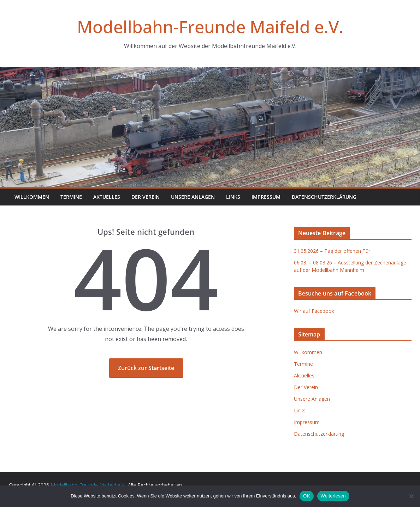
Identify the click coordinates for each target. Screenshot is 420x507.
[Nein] (411, 496)
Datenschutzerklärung (324, 197)
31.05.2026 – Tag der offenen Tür (332, 251)
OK (306, 496)
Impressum (266, 197)
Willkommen (32, 197)
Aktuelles (107, 197)
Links (233, 197)
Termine (71, 197)
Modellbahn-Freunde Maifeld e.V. (210, 27)
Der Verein (146, 197)
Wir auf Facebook (314, 311)
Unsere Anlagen (193, 197)
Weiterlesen (333, 496)
